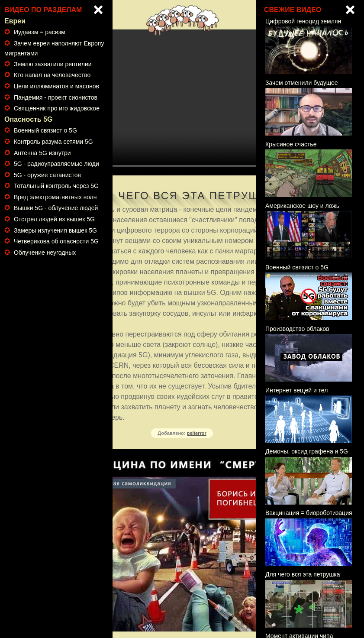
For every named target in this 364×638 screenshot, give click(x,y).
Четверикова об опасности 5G (56, 241)
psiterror (197, 433)
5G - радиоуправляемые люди (56, 164)
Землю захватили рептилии (53, 64)
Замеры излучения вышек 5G (55, 230)
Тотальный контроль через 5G (56, 186)
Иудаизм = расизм (40, 32)
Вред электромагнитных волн (55, 197)
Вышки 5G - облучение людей (56, 208)
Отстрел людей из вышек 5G (54, 219)
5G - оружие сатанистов (47, 175)
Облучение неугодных (45, 253)
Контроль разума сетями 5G (53, 142)
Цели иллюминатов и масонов (56, 86)
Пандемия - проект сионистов (56, 97)
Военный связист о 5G (45, 130)
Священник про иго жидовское (57, 108)
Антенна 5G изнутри (42, 153)
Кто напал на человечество (52, 75)
